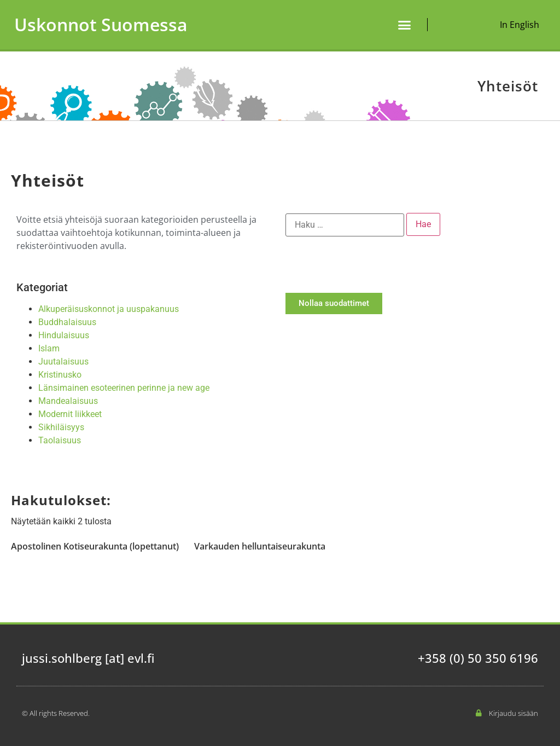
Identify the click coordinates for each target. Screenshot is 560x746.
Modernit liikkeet (70, 414)
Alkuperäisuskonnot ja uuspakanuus (109, 309)
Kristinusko (60, 375)
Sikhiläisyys (61, 427)
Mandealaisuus (68, 401)
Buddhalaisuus (67, 322)
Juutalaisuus (63, 362)
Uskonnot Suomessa (101, 24)
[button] (405, 25)
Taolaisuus (60, 440)
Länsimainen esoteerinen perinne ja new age (124, 388)
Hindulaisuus (64, 335)
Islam (49, 348)
